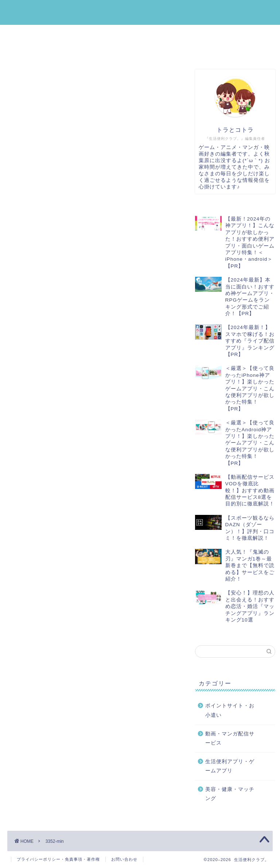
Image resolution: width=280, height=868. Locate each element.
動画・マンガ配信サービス (145, 51)
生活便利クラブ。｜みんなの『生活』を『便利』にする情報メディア (140, 12)
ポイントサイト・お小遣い (162, 34)
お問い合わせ (124, 859)
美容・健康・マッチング (52, 51)
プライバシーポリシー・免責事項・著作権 (58, 859)
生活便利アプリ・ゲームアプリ (61, 34)
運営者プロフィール (232, 51)
